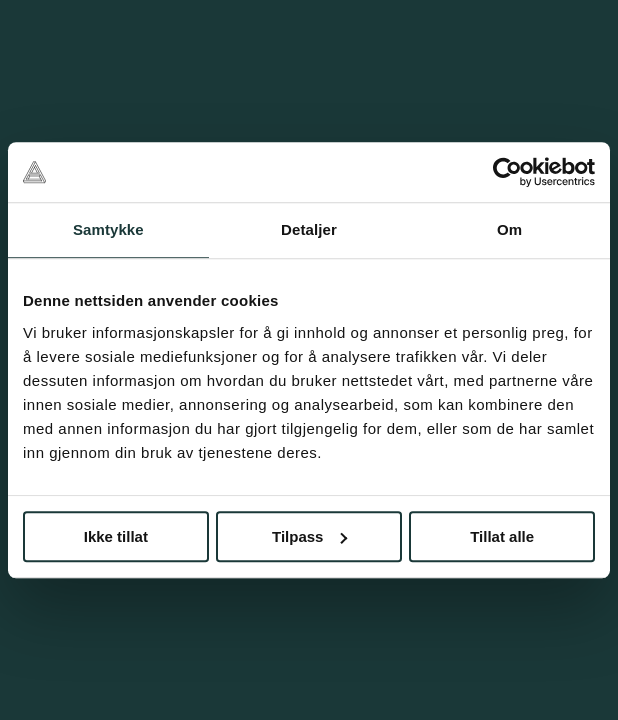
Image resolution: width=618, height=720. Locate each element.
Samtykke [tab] (108, 229)
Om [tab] (509, 229)
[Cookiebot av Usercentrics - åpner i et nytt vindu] (507, 172)
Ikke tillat (116, 536)
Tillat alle (502, 536)
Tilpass (309, 536)
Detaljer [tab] (309, 229)
